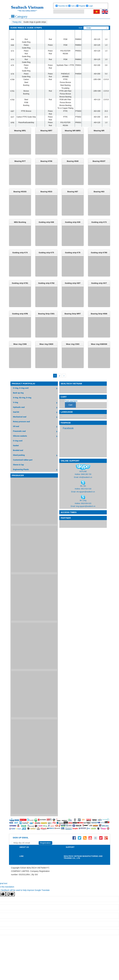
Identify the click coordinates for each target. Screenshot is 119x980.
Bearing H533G (20, 193)
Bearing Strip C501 (46, 317)
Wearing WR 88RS (73, 131)
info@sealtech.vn (86, 482)
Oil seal (35, 432)
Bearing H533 (46, 193)
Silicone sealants (35, 441)
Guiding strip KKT (99, 286)
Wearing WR (99, 131)
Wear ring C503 (73, 348)
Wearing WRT (46, 131)
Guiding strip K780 (99, 255)
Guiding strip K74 (20, 255)
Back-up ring (18, 398)
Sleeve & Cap (18, 470)
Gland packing (35, 460)
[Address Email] (26, 848)
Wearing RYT (20, 162)
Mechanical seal (35, 422)
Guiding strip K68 (46, 224)
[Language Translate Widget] (83, 421)
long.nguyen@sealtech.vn (86, 511)
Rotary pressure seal (21, 426)
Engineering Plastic (35, 475)
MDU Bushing (20, 224)
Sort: (81, 28)
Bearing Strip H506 (99, 317)
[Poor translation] (10, 899)
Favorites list (63, 6)
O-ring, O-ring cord (35, 393)
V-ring (35, 408)
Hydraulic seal (35, 413)
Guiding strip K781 (20, 286)
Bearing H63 (99, 193)
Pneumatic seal (35, 436)
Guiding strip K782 (46, 286)
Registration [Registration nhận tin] (45, 848)
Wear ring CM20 (46, 348)
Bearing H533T (99, 162)
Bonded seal (18, 455)
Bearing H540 (73, 162)
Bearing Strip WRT (73, 317)
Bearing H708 (46, 162)
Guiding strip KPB (20, 317)
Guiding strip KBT (73, 286)
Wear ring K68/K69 (99, 348)
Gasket (16, 450)
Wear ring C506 (20, 348)
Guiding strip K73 (99, 224)
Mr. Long (83, 506)
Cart (73, 6)
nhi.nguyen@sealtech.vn (86, 497)
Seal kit (35, 417)
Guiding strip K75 (46, 255)
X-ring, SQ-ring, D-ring (22, 403)
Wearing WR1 (20, 131)
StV (36, 879)
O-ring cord (18, 446)
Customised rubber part (23, 465)
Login (91, 6)
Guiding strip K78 (73, 255)
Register (82, 6)
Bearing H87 (73, 193)
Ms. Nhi (83, 491)
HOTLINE (83, 476)
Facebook (68, 433)
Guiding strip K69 (73, 224)
